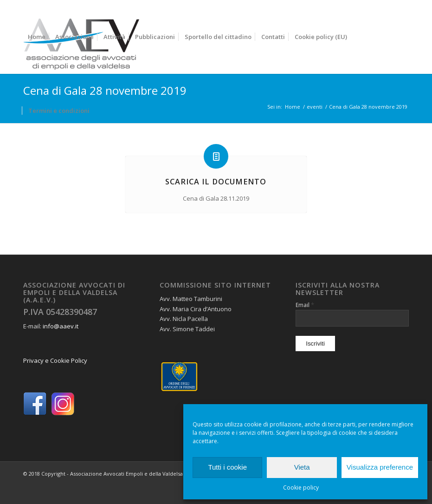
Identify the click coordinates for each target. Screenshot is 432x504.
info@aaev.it (61, 326)
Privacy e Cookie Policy (55, 360)
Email (305, 305)
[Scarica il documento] (216, 156)
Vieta (302, 467)
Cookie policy (301, 488)
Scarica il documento (216, 182)
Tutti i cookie (227, 467)
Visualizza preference (380, 467)
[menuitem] (37, 37)
